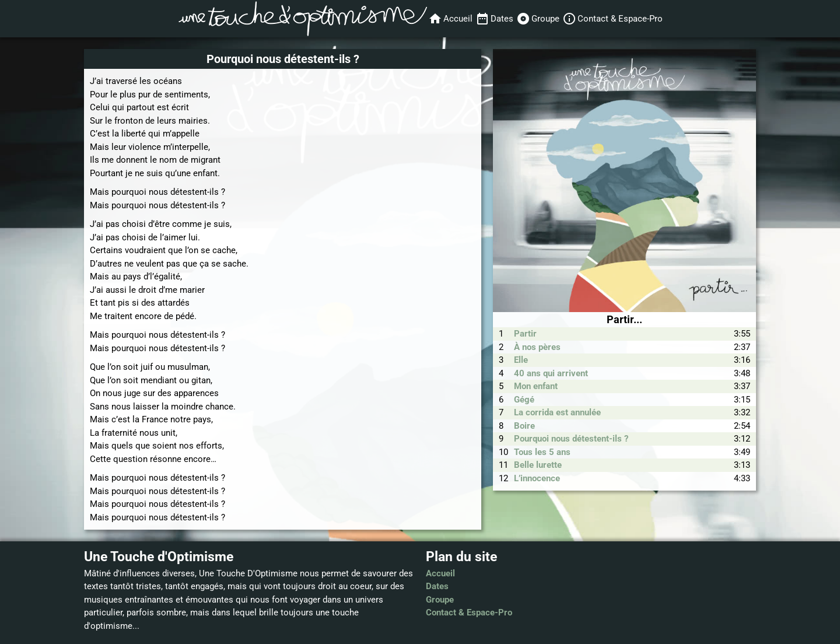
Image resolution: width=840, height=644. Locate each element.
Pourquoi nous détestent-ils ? (571, 439)
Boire (524, 426)
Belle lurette (538, 465)
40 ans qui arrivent (551, 373)
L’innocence (537, 478)
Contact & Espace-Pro (469, 612)
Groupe (440, 600)
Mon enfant (536, 386)
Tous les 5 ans (542, 452)
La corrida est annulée (557, 412)
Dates (437, 586)
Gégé (524, 400)
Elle (521, 360)
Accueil (440, 573)
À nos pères (537, 347)
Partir (525, 334)
